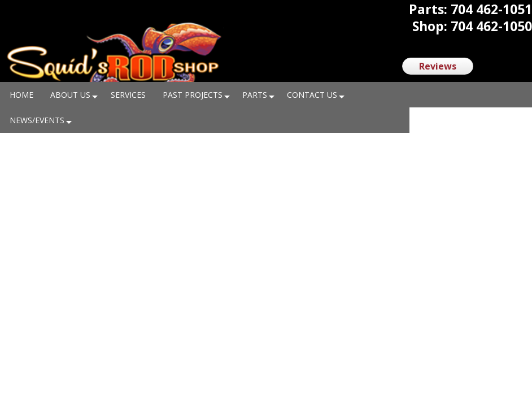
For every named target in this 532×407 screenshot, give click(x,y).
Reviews (438, 66)
